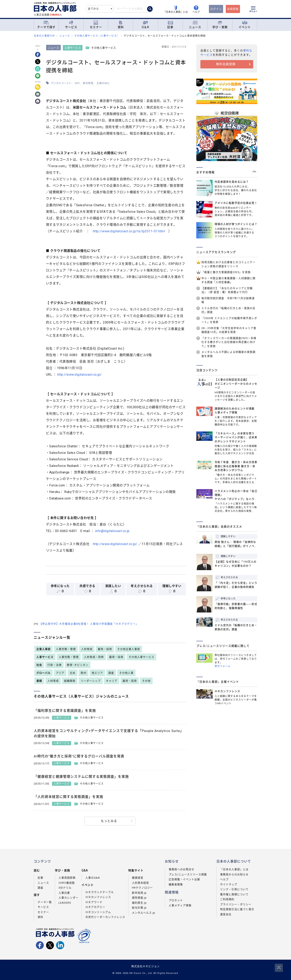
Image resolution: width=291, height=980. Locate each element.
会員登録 (233, 9)
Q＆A (145, 25)
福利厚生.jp (139, 903)
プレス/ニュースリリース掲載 (188, 874)
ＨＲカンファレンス (98, 897)
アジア (60, 673)
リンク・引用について (234, 889)
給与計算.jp (139, 908)
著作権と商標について (234, 894)
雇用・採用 (105, 649)
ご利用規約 (227, 899)
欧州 (84, 673)
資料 (121, 25)
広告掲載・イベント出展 (184, 879)
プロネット (176, 900)
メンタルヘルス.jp (144, 913)
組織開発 (70, 681)
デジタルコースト (61, 83)
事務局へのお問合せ (181, 869)
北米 (73, 673)
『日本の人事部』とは (234, 869)
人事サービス (73, 48)
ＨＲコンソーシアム (98, 912)
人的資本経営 (140, 883)
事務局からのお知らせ (234, 874)
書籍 (39, 681)
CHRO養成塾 (67, 883)
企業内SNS (103, 83)
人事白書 (64, 893)
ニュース (195, 25)
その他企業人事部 (129, 649)
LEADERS (65, 903)
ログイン (216, 9)
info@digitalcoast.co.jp (112, 531)
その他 (146, 681)
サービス (71, 25)
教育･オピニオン (78, 665)
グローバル (43, 673)
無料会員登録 (226, 64)
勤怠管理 (88, 83)
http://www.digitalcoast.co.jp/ (80, 375)
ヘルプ (224, 879)
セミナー (96, 25)
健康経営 (138, 878)
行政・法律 (54, 665)
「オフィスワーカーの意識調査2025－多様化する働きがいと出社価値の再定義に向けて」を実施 (229, 342)
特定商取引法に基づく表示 (237, 909)
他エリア (97, 673)
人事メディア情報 (180, 905)
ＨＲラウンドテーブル (100, 892)
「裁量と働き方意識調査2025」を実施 (226, 272)
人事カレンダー (68, 898)
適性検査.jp (139, 898)
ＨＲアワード (94, 902)
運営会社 (226, 914)
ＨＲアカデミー (95, 907)
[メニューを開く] (253, 10)
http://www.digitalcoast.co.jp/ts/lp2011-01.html (129, 231)
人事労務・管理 (66, 649)
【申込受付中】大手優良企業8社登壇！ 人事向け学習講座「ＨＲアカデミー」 (86, 624)
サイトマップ (229, 884)
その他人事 (126, 673)
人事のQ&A (93, 878)
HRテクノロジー (142, 888)
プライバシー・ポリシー (236, 904)
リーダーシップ (91, 681)
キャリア (112, 681)
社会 (39, 665)
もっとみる (109, 821)
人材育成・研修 (94, 657)
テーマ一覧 (45, 902)
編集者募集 (176, 884)
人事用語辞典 (67, 878)
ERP (77, 83)
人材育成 (87, 649)
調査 (111, 673)
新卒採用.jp (139, 893)
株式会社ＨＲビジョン (145, 966)
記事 (170, 25)
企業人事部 (43, 649)
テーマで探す (46, 25)
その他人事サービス (141, 657)
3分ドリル (65, 888)
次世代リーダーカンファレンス (105, 917)
